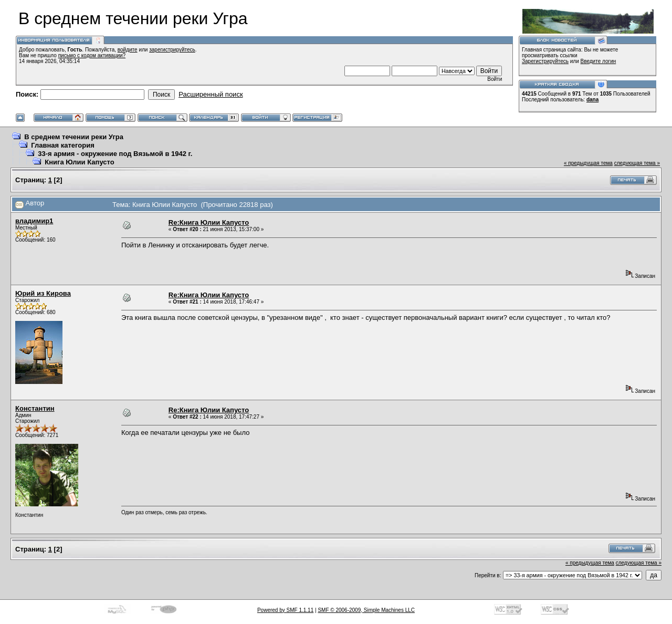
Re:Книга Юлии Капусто (209, 222)
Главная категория (63, 145)
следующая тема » (637, 163)
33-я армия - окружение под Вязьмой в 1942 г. (115, 154)
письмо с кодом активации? (92, 55)
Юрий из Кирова (43, 293)
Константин (35, 408)
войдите (128, 50)
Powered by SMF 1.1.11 (285, 610)
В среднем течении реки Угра (74, 137)
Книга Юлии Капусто (79, 162)
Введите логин (598, 61)
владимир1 (34, 221)
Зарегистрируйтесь (545, 61)
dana (592, 100)
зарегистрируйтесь (172, 50)
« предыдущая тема (588, 163)
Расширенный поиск (211, 94)
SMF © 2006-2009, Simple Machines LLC (366, 610)
